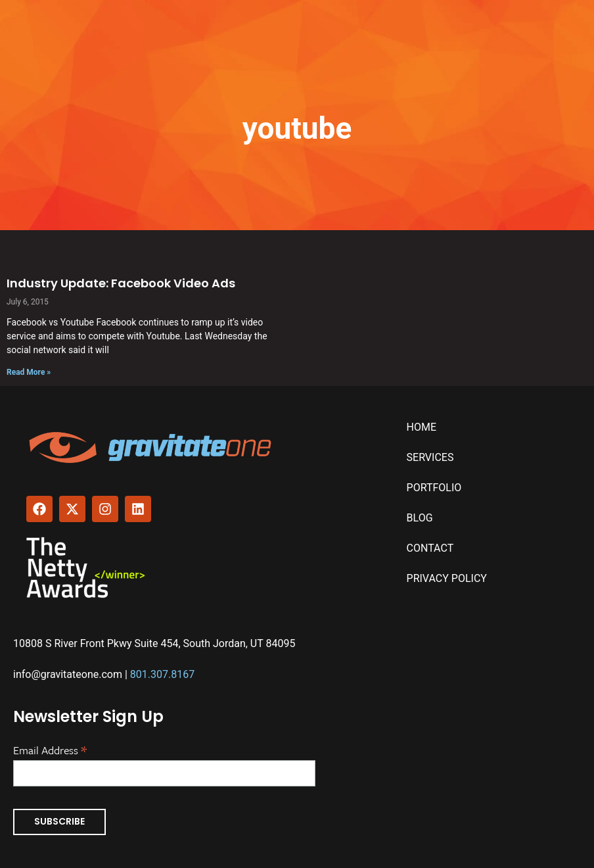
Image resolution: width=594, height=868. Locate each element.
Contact (430, 548)
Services (430, 457)
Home (422, 427)
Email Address (50, 749)
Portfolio (434, 488)
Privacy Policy (447, 578)
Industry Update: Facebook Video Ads (121, 283)
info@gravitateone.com (68, 674)
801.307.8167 (162, 674)
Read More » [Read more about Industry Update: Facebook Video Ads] (29, 372)
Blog (420, 518)
